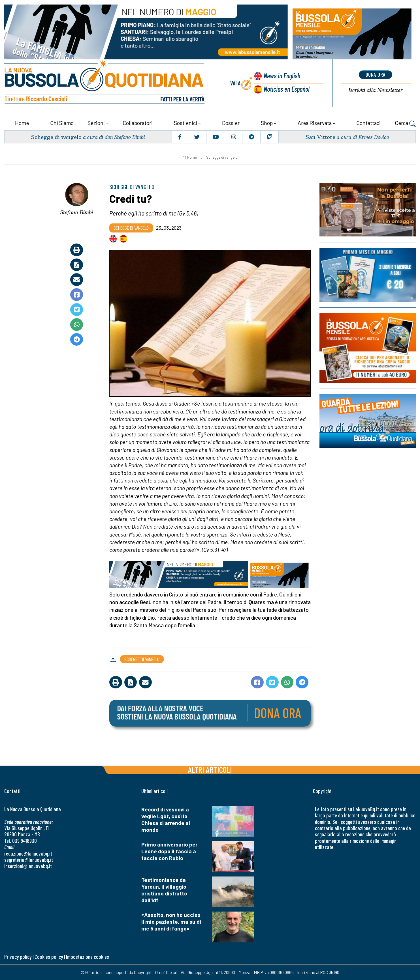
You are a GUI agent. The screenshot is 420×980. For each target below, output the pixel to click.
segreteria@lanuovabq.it (29, 859)
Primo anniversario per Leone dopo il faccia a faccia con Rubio (169, 851)
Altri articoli (210, 769)
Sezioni (96, 123)
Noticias (287, 89)
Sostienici (186, 123)
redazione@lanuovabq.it (28, 853)
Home (22, 123)
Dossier (231, 123)
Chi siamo (62, 123)
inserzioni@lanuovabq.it (28, 866)
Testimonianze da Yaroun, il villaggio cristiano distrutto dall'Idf (164, 890)
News (282, 76)
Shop (267, 123)
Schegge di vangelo (56, 136)
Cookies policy (49, 956)
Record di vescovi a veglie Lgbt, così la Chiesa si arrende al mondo (166, 819)
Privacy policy (18, 956)
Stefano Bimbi (77, 212)
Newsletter (376, 90)
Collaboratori (138, 123)
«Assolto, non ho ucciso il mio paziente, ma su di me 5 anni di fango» (171, 921)
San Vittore (320, 136)
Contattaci (368, 123)
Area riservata (315, 123)
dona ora (376, 75)
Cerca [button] (405, 123)
